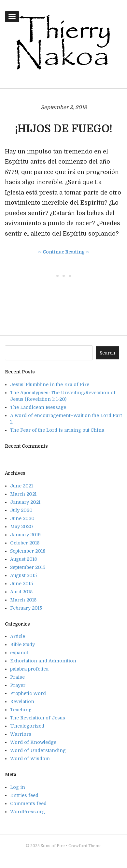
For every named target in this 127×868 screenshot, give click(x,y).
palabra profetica (29, 669)
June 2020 (22, 518)
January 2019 (25, 535)
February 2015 (26, 608)
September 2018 (28, 551)
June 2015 (21, 584)
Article (18, 636)
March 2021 (23, 494)
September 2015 (28, 567)
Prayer (18, 685)
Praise (17, 677)
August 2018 (23, 559)
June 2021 (21, 486)
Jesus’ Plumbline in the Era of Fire (50, 384)
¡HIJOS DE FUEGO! (64, 129)
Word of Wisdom (30, 759)
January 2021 (25, 502)
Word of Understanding (38, 750)
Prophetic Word (28, 693)
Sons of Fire (53, 846)
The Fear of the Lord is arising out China (57, 430)
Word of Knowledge (33, 742)
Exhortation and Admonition (43, 661)
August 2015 (23, 575)
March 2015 (23, 600)
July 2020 (21, 510)
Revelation (22, 702)
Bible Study (22, 644)
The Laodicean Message (38, 407)
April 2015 (21, 592)
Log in (18, 787)
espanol (19, 653)
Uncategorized (27, 726)
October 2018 (25, 543)
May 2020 (21, 527)
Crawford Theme (85, 846)
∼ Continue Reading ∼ (64, 252)
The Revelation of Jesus (38, 718)
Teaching (21, 710)
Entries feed (24, 795)
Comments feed (28, 803)
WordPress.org (28, 812)
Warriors (21, 734)
